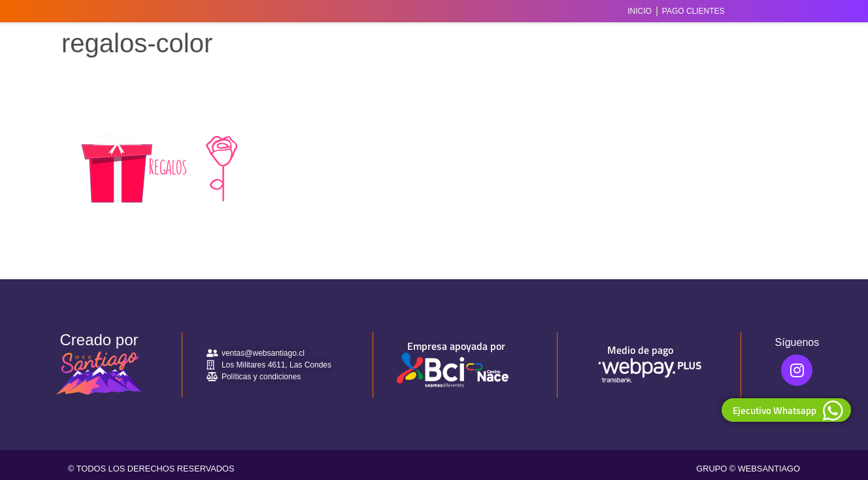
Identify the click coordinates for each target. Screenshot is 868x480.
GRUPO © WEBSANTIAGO (748, 469)
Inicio (640, 11)
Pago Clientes (693, 11)
